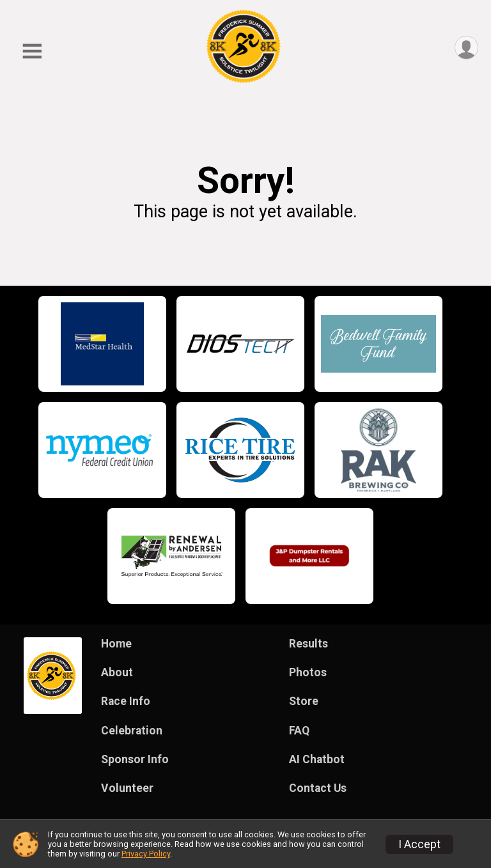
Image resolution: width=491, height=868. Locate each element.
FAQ (299, 731)
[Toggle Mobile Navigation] (32, 51)
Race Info (126, 701)
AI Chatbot (317, 759)
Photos (308, 672)
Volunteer (127, 788)
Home (116, 644)
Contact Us (318, 788)
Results (308, 644)
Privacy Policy (146, 854)
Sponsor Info (135, 759)
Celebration (132, 731)
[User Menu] (466, 48)
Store (304, 701)
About (117, 672)
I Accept (419, 844)
